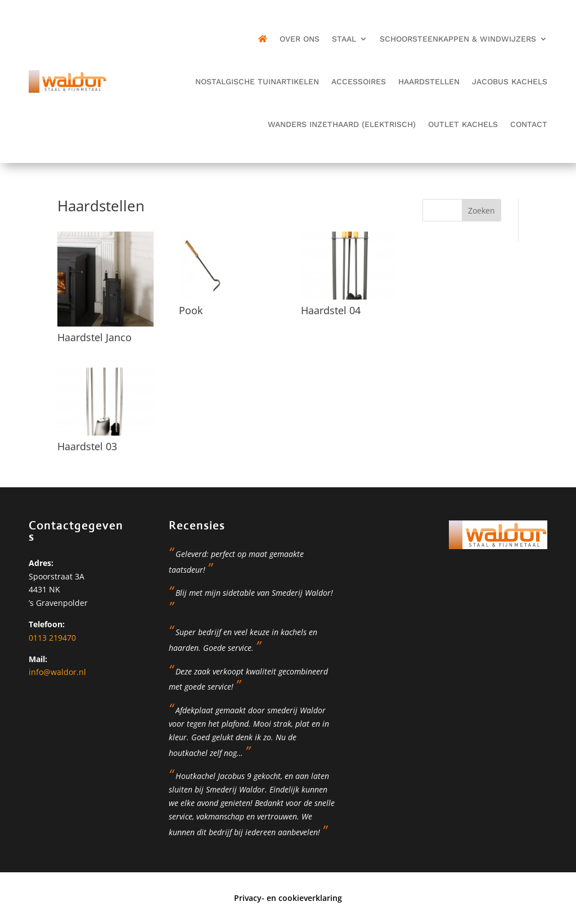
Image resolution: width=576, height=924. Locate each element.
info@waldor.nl (57, 672)
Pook (191, 310)
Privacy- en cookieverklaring (288, 898)
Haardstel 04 (331, 310)
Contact (529, 124)
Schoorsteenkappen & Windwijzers (458, 39)
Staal (344, 39)
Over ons (300, 39)
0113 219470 (52, 638)
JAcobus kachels (510, 81)
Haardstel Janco (94, 337)
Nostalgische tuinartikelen (257, 81)
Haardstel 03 (87, 446)
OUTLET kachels (463, 124)
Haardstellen (429, 81)
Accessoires (359, 81)
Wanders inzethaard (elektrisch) (342, 124)
